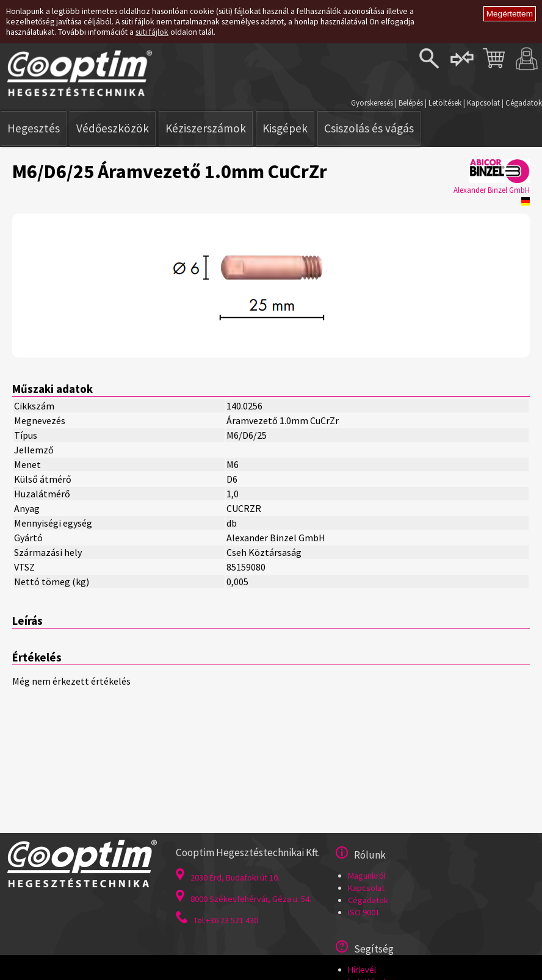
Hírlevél (362, 970)
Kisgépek (285, 128)
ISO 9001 (364, 912)
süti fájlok (152, 32)
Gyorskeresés (372, 103)
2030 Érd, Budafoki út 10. (228, 877)
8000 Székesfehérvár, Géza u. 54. (244, 899)
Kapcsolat (483, 103)
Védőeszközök (113, 128)
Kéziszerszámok (206, 128)
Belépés (411, 103)
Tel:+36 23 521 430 (217, 920)
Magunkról (367, 876)
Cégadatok (524, 103)
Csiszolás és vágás (369, 128)
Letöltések (445, 103)
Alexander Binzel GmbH (492, 190)
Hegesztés (34, 128)
